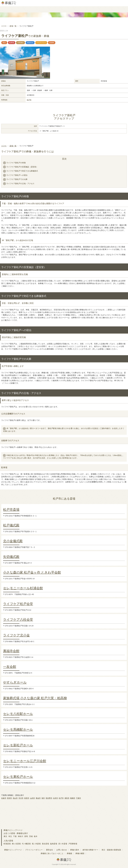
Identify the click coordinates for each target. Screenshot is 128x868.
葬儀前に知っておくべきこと (52, 853)
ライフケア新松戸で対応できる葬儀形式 (22, 171)
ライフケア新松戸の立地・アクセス (20, 183)
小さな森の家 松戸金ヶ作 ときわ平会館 (32, 572)
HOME (4, 26)
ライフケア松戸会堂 (18, 604)
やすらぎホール (15, 682)
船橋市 (73, 798)
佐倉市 (4, 798)
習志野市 (49, 798)
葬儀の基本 (75, 850)
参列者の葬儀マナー (90, 850)
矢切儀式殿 (11, 557)
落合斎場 (45, 844)
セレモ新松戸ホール (18, 745)
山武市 (32, 798)
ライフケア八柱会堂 (18, 619)
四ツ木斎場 (63, 844)
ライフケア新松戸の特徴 (16, 163)
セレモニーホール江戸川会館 (25, 761)
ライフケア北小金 (16, 635)
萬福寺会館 (11, 651)
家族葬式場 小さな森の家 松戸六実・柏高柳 (35, 698)
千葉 (15, 836)
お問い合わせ (62, 850)
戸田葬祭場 (73, 844)
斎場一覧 (13, 26)
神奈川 (20, 836)
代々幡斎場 (26, 844)
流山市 (15, 798)
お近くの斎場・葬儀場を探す (16, 833)
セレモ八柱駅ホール (18, 714)
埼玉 (10, 836)
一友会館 (10, 667)
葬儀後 (69, 853)
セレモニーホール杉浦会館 (23, 588)
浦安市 (67, 798)
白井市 (55, 798)
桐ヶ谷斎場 (16, 844)
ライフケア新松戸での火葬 (17, 179)
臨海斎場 (54, 844)
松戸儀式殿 (11, 525)
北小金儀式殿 (13, 541)
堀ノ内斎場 (36, 844)
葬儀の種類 (80, 853)
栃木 (36, 836)
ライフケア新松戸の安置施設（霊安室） (22, 167)
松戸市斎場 (11, 509)
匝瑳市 (9, 798)
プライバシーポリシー (34, 850)
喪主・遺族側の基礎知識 (111, 850)
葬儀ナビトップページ (13, 830)
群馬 (26, 836)
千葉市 (78, 798)
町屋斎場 (7, 844)
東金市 (38, 798)
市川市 (21, 798)
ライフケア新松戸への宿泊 (17, 175)
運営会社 (49, 850)
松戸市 (29, 100)
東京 (5, 836)
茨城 (31, 836)
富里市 (27, 798)
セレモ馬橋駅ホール (18, 729)
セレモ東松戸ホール (18, 776)
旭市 (43, 798)
